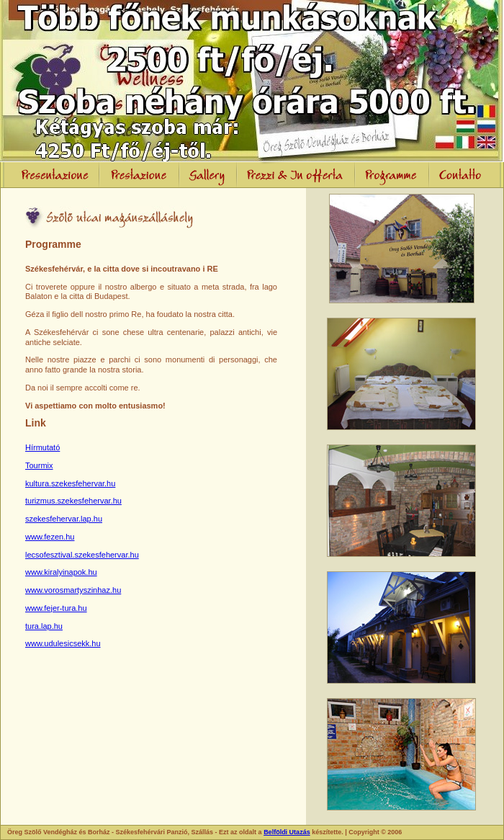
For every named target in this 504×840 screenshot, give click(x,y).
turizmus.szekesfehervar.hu (73, 501)
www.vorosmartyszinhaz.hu (73, 590)
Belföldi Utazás (287, 832)
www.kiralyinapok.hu (61, 572)
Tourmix (39, 465)
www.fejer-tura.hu (56, 608)
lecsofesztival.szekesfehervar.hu (82, 555)
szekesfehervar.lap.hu (64, 519)
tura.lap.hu (44, 626)
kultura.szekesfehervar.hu (70, 483)
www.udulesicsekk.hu (63, 643)
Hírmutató (42, 447)
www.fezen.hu (50, 537)
